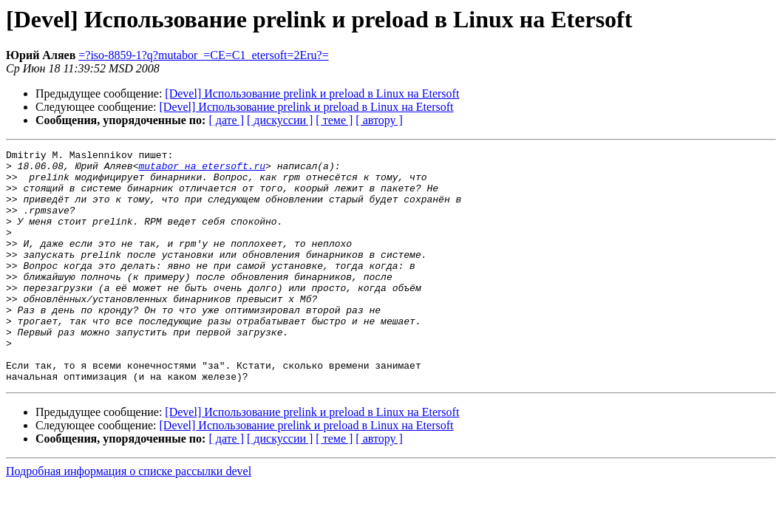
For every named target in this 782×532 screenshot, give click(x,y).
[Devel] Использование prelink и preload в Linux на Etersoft (312, 93)
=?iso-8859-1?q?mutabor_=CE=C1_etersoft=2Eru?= (203, 55)
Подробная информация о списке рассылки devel (129, 518)
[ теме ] (334, 120)
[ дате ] (226, 120)
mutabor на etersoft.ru (202, 170)
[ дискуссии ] (280, 120)
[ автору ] (379, 120)
